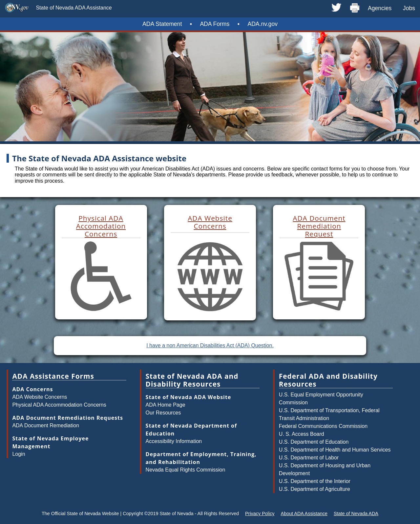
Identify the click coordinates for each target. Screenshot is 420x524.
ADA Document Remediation (46, 425)
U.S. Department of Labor (309, 458)
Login (19, 454)
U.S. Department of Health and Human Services (335, 450)
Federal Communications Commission (323, 426)
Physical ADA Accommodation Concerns (59, 405)
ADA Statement (162, 24)
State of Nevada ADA (356, 514)
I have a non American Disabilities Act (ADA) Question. (210, 345)
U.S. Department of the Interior (315, 481)
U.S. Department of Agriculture (315, 489)
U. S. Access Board (302, 434)
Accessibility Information (174, 441)
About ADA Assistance (304, 514)
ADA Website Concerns (40, 397)
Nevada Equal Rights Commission (186, 470)
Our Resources (163, 413)
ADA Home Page (166, 405)
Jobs (409, 8)
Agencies (380, 8)
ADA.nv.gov (262, 24)
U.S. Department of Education (314, 442)
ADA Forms (215, 24)
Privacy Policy (260, 514)
